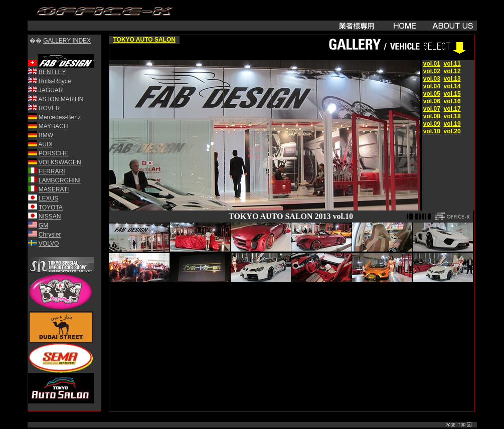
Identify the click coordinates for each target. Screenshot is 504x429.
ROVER (49, 108)
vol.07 (432, 109)
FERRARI (52, 171)
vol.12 (452, 71)
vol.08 (432, 116)
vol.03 (432, 79)
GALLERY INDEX (67, 41)
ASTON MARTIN (61, 99)
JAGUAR (51, 90)
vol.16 (452, 101)
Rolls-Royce (55, 81)
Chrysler (50, 235)
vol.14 (452, 86)
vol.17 (452, 109)
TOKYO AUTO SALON (144, 40)
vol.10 (432, 131)
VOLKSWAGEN (60, 162)
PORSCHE (53, 153)
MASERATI (54, 189)
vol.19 (452, 124)
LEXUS (48, 198)
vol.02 (432, 71)
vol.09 (432, 124)
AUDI (45, 144)
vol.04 (432, 86)
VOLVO (49, 244)
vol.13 (452, 79)
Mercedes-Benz (60, 117)
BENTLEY (52, 72)
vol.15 (452, 94)
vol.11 (452, 64)
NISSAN (50, 217)
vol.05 (432, 94)
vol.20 (452, 131)
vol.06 (432, 101)
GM (43, 226)
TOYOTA (51, 207)
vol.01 (432, 64)
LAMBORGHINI (60, 180)
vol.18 (452, 116)
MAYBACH (53, 126)
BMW (46, 135)
